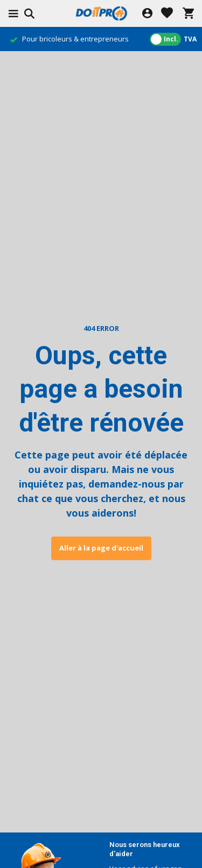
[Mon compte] (147, 14)
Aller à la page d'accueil (101, 548)
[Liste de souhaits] (167, 14)
